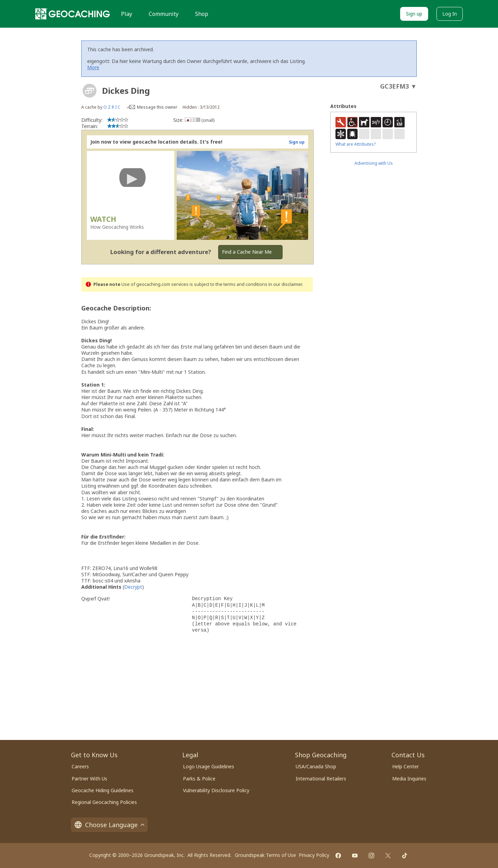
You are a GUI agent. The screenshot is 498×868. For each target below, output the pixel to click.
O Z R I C (112, 107)
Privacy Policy (314, 855)
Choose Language (109, 825)
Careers (80, 766)
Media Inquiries (409, 779)
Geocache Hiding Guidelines (103, 790)
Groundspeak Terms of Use (265, 855)
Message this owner (157, 107)
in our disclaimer (285, 284)
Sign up (414, 14)
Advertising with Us (374, 163)
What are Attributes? (356, 144)
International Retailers (321, 779)
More (93, 67)
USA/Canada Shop (316, 766)
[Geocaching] (73, 14)
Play (127, 14)
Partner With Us (89, 779)
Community (164, 14)
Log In (450, 14)
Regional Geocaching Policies (104, 802)
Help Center (405, 766)
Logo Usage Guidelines (209, 766)
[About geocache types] (90, 91)
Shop (202, 14)
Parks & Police (199, 779)
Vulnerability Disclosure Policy (216, 790)
